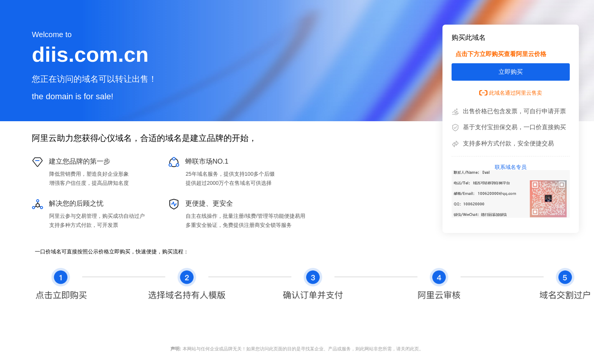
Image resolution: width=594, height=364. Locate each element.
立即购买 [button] (511, 72)
